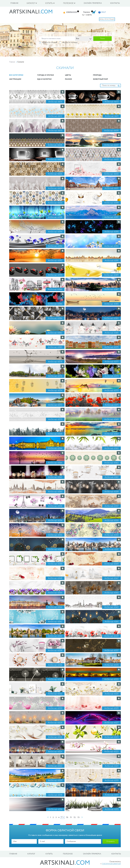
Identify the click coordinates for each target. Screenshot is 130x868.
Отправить (110, 841)
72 (75, 818)
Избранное (72, 12)
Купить (49, 854)
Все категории (16, 75)
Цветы (68, 75)
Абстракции (15, 79)
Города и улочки (45, 75)
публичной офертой (111, 864)
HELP (102, 12)
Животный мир (100, 79)
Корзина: (87, 12)
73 (78, 818)
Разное (68, 79)
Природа (97, 75)
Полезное (68, 854)
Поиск (103, 39)
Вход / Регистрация (107, 19)
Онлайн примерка (93, 3)
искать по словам (48, 42)
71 (71, 818)
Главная (14, 3)
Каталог (31, 854)
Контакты (115, 3)
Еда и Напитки (44, 79)
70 (67, 818)
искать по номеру (68, 42)
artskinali (31, 12)
